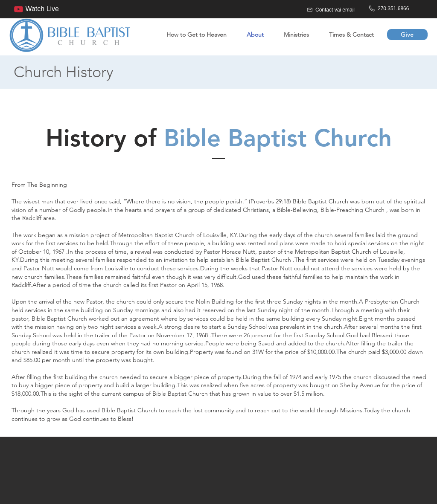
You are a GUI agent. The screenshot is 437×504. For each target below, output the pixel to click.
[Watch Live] (34, 9)
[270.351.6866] (398, 9)
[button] (293, 35)
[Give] (407, 35)
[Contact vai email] (336, 10)
